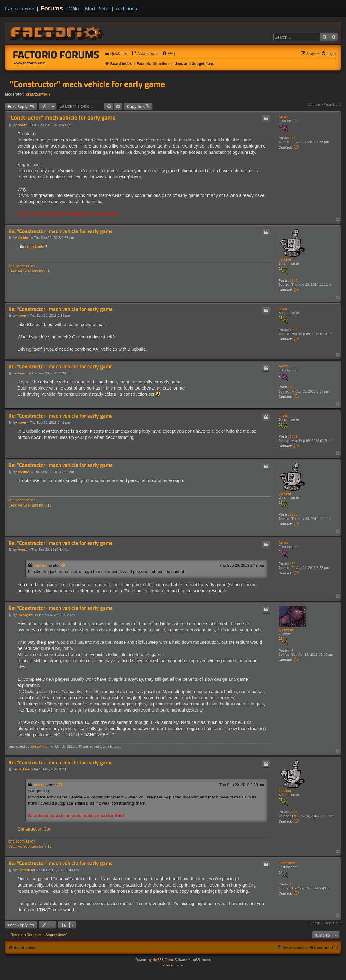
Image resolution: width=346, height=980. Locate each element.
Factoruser (287, 863)
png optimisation (22, 266)
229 (293, 884)
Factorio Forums (56, 55)
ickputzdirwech (38, 94)
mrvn (283, 309)
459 (293, 138)
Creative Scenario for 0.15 (30, 271)
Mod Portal (97, 9)
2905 (294, 280)
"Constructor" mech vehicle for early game (87, 84)
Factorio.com (20, 9)
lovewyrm (286, 629)
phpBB (157, 960)
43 (292, 651)
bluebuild (36, 247)
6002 (294, 330)
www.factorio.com (30, 63)
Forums (52, 8)
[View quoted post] (63, 566)
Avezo (283, 117)
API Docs (126, 9)
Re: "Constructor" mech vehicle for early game (61, 231)
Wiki (74, 9)
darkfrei (285, 259)
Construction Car (34, 829)
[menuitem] (145, 54)
